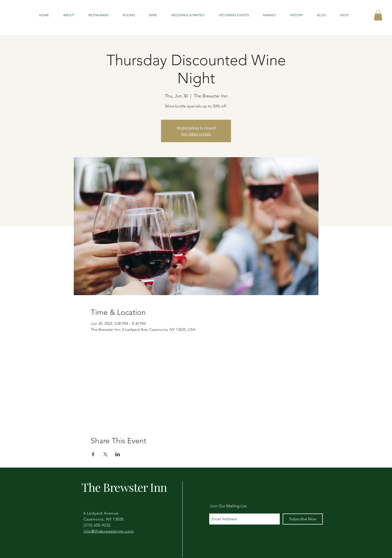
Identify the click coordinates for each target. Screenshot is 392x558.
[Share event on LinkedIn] (118, 454)
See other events (196, 134)
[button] (378, 15)
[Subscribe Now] (303, 519)
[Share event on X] (105, 454)
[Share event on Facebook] (93, 454)
